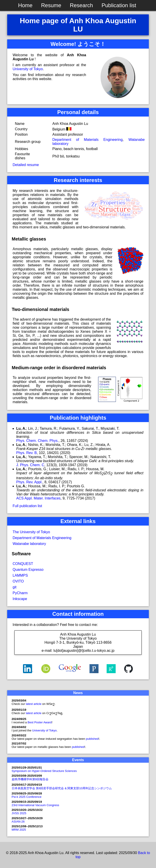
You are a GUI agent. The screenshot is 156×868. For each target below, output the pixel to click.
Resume (51, 5)
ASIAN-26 (18, 822)
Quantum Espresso (28, 570)
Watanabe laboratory (29, 544)
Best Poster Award (40, 722)
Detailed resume (26, 165)
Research (81, 5)
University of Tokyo (28, 69)
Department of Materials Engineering (87, 140)
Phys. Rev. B (26, 453)
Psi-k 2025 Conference (27, 797)
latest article (34, 704)
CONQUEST (23, 564)
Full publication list (27, 506)
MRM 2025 (19, 830)
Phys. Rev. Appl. (29, 482)
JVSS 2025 (19, 813)
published (92, 739)
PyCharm (20, 593)
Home (25, 5)
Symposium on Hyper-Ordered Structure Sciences (44, 771)
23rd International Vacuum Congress (36, 805)
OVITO (18, 581)
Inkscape (20, 599)
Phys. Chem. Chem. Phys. (37, 441)
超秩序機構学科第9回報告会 (30, 779)
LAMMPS (20, 575)
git (15, 587)
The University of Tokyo (31, 532)
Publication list (119, 5)
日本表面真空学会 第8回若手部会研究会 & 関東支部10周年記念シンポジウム (62, 788)
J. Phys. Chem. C (30, 465)
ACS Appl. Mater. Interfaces (38, 498)
